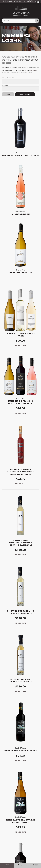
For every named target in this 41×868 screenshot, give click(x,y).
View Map (35, 1)
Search (37, 21)
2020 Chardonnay (20, 271)
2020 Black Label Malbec (20, 749)
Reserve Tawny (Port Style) (20, 154)
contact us (33, 70)
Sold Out (19, 484)
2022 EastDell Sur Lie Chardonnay (20, 819)
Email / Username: (8, 78)
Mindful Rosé (20, 213)
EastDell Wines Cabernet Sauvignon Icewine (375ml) (20, 472)
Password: (5, 85)
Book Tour (34, 865)
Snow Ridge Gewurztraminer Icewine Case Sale (21, 543)
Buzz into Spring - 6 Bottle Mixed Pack (20, 401)
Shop (7, 865)
